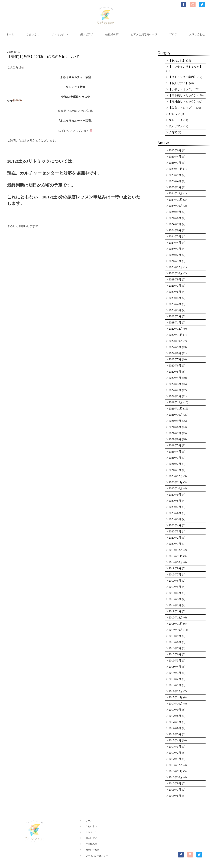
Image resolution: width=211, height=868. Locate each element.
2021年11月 (176, 409)
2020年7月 (175, 507)
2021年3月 (175, 458)
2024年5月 (175, 236)
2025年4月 (175, 181)
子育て (173, 132)
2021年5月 (175, 445)
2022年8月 (175, 353)
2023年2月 (175, 316)
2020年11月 (176, 482)
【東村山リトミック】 (183, 102)
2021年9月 (175, 421)
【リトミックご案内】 (183, 77)
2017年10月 (176, 704)
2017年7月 (175, 722)
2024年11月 (176, 200)
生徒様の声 (112, 34)
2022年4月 (175, 378)
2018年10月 (176, 630)
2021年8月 (175, 427)
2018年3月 (175, 673)
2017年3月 (175, 747)
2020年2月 (175, 538)
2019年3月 (175, 599)
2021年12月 (176, 402)
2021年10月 (176, 415)
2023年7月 (175, 286)
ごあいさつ (33, 34)
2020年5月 (175, 519)
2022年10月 (176, 341)
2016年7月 (175, 790)
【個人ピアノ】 (178, 83)
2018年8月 (175, 642)
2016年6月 (175, 796)
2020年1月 (175, 544)
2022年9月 (175, 347)
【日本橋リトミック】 (183, 95)
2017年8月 (175, 716)
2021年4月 (175, 452)
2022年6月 (175, 366)
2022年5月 (175, 372)
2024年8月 (175, 218)
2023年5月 (175, 298)
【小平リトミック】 (181, 89)
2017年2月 (175, 753)
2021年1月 (175, 470)
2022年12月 (176, 329)
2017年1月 (175, 759)
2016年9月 (175, 783)
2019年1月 (175, 611)
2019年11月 (176, 556)
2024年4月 (175, 243)
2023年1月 (175, 322)
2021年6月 (175, 439)
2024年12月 (176, 193)
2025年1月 (175, 187)
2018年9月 (175, 636)
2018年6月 (175, 654)
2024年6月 (175, 230)
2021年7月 (175, 433)
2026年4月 (175, 157)
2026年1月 (175, 163)
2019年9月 (175, 568)
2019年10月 (176, 562)
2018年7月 (175, 648)
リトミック (60, 34)
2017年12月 (176, 691)
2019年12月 (176, 550)
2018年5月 (175, 661)
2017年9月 (175, 710)
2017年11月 (176, 697)
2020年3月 (175, 531)
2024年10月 (176, 206)
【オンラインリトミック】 (186, 67)
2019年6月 (175, 581)
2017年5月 (175, 734)
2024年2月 (175, 255)
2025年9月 (175, 175)
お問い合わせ (197, 34)
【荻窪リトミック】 (181, 108)
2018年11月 (176, 624)
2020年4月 (175, 525)
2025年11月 (176, 169)
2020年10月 (176, 488)
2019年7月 (175, 574)
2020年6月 (175, 513)
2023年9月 (175, 279)
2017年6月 (175, 728)
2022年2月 (175, 390)
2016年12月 (176, 765)
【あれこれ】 (177, 60)
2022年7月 (175, 359)
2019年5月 (175, 587)
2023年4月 (175, 304)
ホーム (10, 34)
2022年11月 (176, 335)
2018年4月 (175, 667)
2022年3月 (175, 384)
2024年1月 (175, 261)
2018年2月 (175, 679)
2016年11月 (176, 771)
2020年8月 (175, 501)
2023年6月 (175, 292)
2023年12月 (176, 267)
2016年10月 (176, 777)
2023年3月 (175, 310)
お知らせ (174, 114)
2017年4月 (175, 740)
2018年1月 (175, 685)
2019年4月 (175, 593)
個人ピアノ (87, 34)
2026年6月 (175, 150)
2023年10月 (176, 273)
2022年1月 (175, 396)
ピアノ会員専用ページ (144, 34)
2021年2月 (175, 464)
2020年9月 (175, 495)
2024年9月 (175, 212)
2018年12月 (176, 618)
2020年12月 (176, 476)
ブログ (173, 34)
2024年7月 (175, 224)
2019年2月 (175, 605)
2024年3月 (175, 249)
